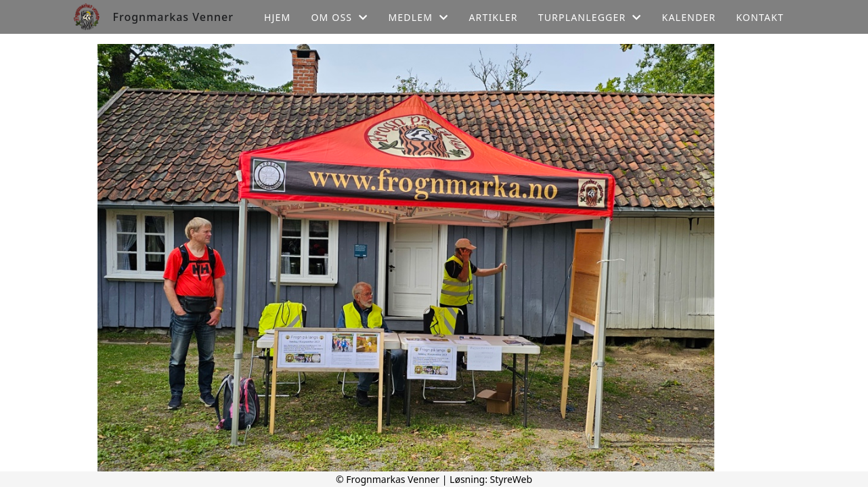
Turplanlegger (590, 17)
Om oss (339, 17)
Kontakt (760, 17)
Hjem (277, 17)
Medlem (418, 17)
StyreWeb (512, 479)
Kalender (689, 17)
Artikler (493, 17)
